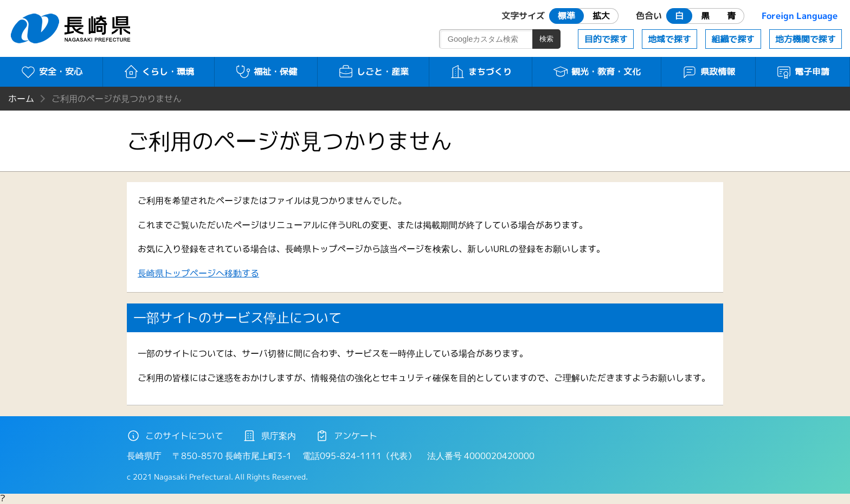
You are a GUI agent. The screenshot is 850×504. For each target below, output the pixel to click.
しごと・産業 (373, 72)
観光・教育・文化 (597, 72)
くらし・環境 (159, 72)
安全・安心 (51, 72)
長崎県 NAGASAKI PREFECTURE (72, 28)
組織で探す (733, 39)
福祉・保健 (266, 72)
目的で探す (606, 39)
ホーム (21, 99)
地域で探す (669, 39)
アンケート (346, 436)
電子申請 (803, 72)
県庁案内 (269, 436)
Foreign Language (800, 16)
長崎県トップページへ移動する (198, 273)
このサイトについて (175, 436)
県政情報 (708, 72)
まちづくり (481, 72)
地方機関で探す (806, 39)
